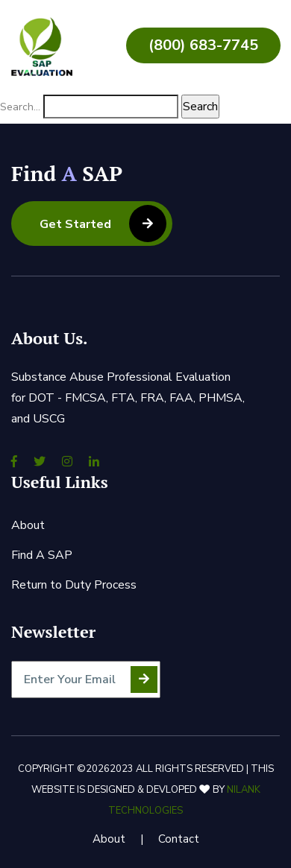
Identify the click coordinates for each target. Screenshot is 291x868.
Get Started (103, 224)
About (28, 525)
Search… (20, 107)
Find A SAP (42, 555)
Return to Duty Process (74, 585)
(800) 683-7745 (203, 45)
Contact (179, 839)
